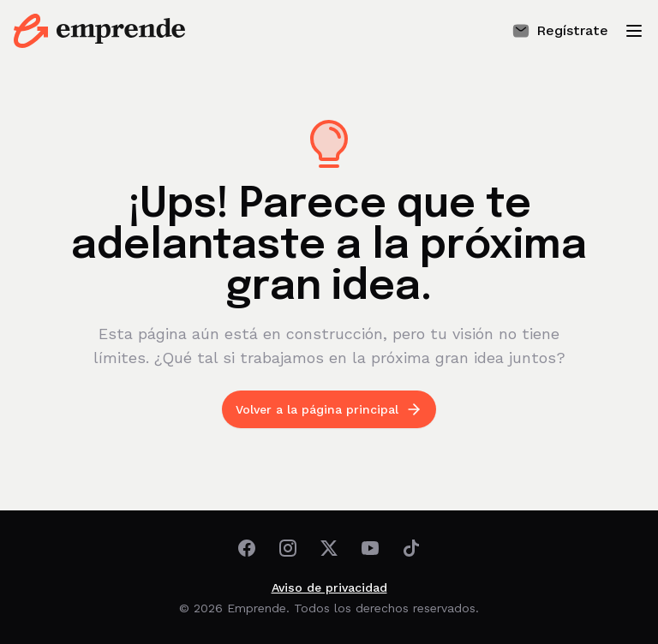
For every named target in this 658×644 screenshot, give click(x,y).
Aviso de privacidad (329, 587)
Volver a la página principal (329, 409)
